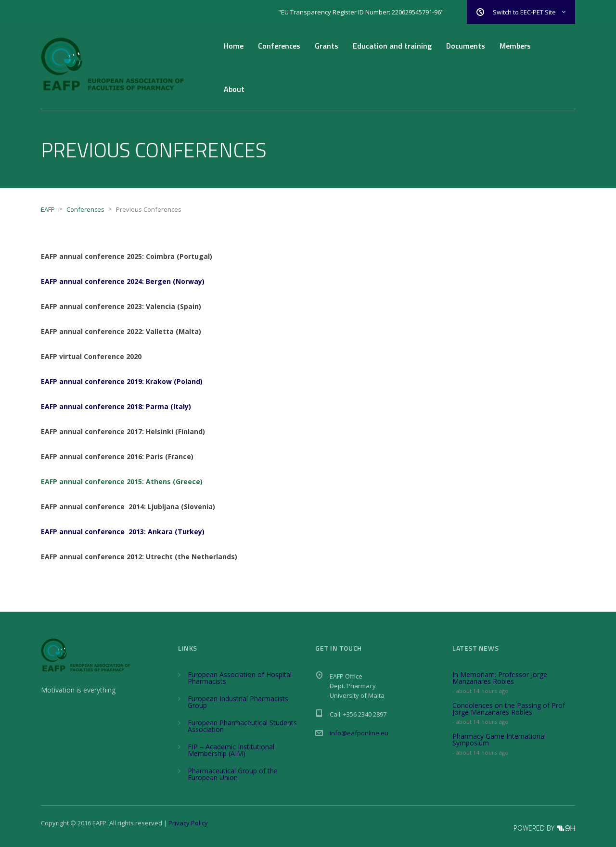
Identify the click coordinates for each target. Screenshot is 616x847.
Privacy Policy (188, 823)
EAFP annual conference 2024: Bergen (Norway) (123, 281)
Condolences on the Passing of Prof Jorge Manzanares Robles (509, 709)
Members (515, 46)
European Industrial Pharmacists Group (238, 702)
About (234, 89)
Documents (466, 46)
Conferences (279, 46)
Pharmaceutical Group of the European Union (233, 774)
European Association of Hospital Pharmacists (240, 678)
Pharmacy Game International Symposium (499, 739)
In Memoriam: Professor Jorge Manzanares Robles (500, 678)
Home (234, 46)
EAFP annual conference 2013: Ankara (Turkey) (123, 532)
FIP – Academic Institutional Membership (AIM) (231, 750)
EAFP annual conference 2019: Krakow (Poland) (122, 381)
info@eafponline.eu (359, 733)
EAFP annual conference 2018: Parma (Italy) (116, 406)
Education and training (392, 46)
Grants (327, 46)
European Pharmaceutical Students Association (242, 726)
